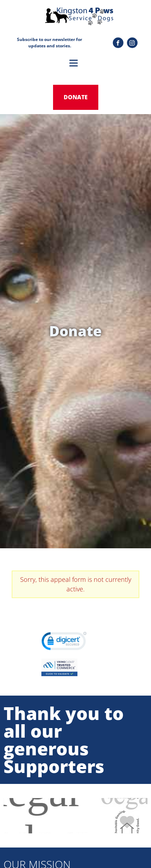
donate (76, 97)
